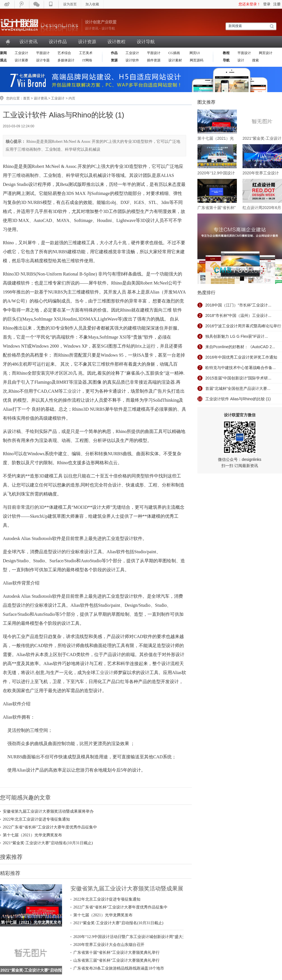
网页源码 (197, 60)
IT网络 (87, 60)
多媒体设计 (66, 60)
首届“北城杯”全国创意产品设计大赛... (238, 388)
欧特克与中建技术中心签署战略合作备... (241, 368)
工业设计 (21, 53)
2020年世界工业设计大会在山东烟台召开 (109, 945)
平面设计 (43, 53)
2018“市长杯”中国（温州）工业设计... (238, 315)
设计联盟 (39, 25)
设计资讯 (28, 42)
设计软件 (132, 60)
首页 (8, 42)
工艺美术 (86, 53)
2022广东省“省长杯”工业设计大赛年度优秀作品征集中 (50, 827)
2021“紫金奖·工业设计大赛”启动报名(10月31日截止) (48, 843)
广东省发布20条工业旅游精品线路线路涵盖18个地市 (119, 968)
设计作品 (58, 42)
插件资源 (154, 60)
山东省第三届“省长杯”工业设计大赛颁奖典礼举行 (116, 960)
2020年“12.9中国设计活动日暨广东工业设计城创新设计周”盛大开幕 (132, 937)
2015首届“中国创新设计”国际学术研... (238, 378)
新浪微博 (7, 4)
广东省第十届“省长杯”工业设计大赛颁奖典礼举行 (116, 953)
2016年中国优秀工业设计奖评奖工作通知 (241, 357)
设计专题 (43, 60)
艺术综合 (64, 53)
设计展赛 (21, 60)
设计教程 (116, 42)
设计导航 (146, 42)
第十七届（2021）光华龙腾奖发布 (32, 835)
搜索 (255, 60)
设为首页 (70, 4)
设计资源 (87, 42)
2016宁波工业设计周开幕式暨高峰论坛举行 (243, 326)
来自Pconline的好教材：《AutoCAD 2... (240, 347)
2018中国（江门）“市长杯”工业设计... (238, 305)
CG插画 (175, 53)
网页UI (194, 53)
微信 (37, 4)
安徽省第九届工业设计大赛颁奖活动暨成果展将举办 (48, 811)
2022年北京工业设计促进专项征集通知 (36, 819)
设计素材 (175, 60)
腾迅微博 (22, 4)
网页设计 (266, 53)
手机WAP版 (51, 4)
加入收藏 (92, 4)
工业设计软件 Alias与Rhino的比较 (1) (238, 399)
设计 (241, 60)
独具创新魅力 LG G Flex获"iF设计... (237, 336)
